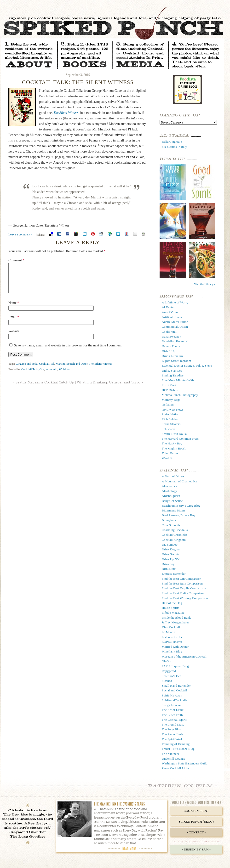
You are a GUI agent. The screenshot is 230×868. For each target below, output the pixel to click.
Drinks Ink (169, 569)
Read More (129, 849)
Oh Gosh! (168, 661)
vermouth (51, 375)
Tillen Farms (170, 453)
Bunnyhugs (169, 520)
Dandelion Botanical (175, 341)
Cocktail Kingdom (174, 540)
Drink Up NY (171, 559)
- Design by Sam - (196, 849)
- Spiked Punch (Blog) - (196, 822)
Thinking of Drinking (176, 744)
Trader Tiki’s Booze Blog (178, 749)
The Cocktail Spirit (174, 720)
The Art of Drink (173, 710)
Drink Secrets (171, 554)
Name (14, 308)
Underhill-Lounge (173, 759)
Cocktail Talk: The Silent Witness (78, 82)
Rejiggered (169, 671)
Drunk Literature (173, 356)
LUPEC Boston (172, 642)
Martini (60, 369)
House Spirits (170, 608)
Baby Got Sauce (172, 501)
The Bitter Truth (172, 715)
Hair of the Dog (172, 603)
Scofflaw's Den (172, 676)
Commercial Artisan (175, 327)
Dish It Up (169, 351)
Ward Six (168, 458)
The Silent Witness (101, 369)
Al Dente (168, 307)
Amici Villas (170, 312)
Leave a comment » (20, 234)
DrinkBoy (168, 564)
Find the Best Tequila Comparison (184, 588)
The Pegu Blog (171, 729)
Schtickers (168, 429)
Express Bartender (174, 574)
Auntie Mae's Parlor (175, 322)
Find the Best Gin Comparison (181, 579)
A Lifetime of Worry (175, 302)
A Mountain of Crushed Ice (179, 481)
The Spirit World (173, 739)
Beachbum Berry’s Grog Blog (181, 506)
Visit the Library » (205, 284)
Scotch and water (77, 369)
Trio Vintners (170, 754)
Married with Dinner (175, 647)
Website (14, 337)
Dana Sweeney (171, 336)
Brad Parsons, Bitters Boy (178, 515)
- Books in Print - (196, 811)
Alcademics (169, 486)
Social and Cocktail (174, 690)
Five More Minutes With (178, 380)
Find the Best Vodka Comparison (183, 593)
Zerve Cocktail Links (175, 768)
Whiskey (64, 375)
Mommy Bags (171, 400)
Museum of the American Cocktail (184, 656)
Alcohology (169, 491)
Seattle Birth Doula (174, 434)
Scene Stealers (171, 424)
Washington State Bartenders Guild (185, 763)
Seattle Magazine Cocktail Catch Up (45, 388)
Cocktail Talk (30, 375)
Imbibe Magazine (173, 613)
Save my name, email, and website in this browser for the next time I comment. (68, 351)
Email (14, 323)
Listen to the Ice (172, 637)
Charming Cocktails (175, 530)
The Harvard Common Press (180, 439)
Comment (16, 260)
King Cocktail (171, 627)
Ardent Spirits (171, 496)
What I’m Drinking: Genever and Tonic (109, 388)
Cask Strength (171, 525)
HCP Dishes (170, 390)
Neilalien (168, 404)
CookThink (169, 332)
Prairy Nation (170, 414)
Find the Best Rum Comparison (182, 583)
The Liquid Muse (173, 724)
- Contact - (196, 832)
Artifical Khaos (172, 317)
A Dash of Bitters (173, 476)
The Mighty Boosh (174, 448)
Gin (42, 375)
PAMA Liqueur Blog (175, 666)
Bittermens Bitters (174, 510)
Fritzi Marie (170, 385)
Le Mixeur (169, 632)
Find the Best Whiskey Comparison (185, 598)
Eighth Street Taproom (176, 361)
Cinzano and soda (27, 369)
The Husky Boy (172, 443)
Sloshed (167, 681)
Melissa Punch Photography (180, 395)
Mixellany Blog (172, 651)
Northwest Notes (173, 409)
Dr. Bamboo (170, 545)
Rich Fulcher (170, 419)
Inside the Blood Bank (176, 618)
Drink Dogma (171, 549)
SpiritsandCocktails (174, 700)
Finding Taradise (173, 375)
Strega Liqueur (171, 705)
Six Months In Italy (174, 147)
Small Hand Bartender (176, 686)
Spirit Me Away (172, 695)
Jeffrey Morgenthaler (175, 622)
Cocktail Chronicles (175, 535)
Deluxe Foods (171, 346)
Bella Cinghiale (172, 142)
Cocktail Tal (47, 369)
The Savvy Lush (172, 734)
